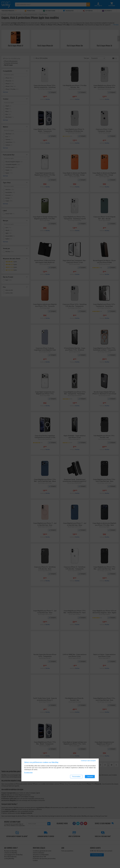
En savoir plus (28, 773)
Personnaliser (76, 777)
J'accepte (90, 777)
